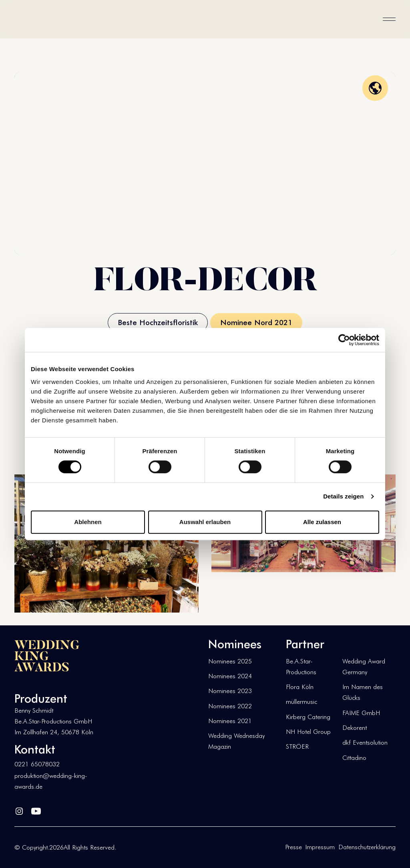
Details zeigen (343, 496)
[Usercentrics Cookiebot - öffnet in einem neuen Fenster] (344, 340)
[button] (389, 19)
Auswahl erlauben (205, 522)
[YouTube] (36, 810)
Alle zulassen (322, 522)
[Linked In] (19, 810)
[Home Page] (40, 19)
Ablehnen (88, 522)
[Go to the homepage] (47, 656)
